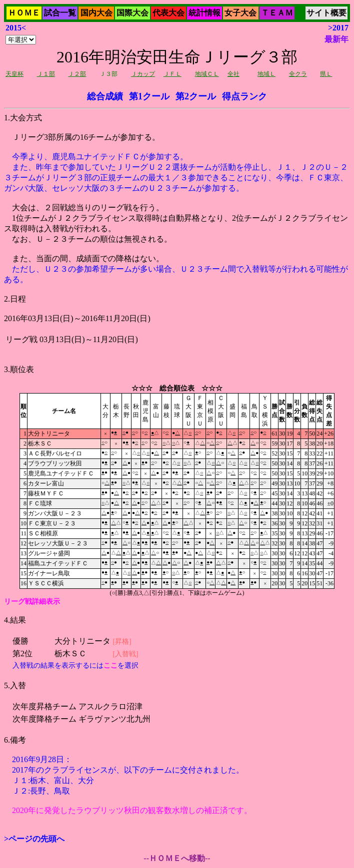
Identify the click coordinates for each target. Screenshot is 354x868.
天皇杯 (14, 74)
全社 (233, 74)
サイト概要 (326, 13)
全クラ (298, 74)
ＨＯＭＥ (24, 13)
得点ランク (244, 96)
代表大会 (168, 13)
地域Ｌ (266, 74)
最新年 (336, 39)
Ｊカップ (143, 74)
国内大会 (96, 13)
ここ (110, 665)
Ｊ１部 (46, 74)
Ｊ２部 (77, 74)
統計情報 (204, 13)
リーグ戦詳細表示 (32, 602)
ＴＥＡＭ (277, 13)
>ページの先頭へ (34, 839)
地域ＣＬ (207, 74)
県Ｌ (326, 74)
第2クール (196, 96)
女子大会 (240, 13)
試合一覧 (60, 13)
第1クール (149, 96)
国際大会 (132, 13)
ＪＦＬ (172, 74)
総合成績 (105, 96)
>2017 (338, 28)
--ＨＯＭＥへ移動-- (177, 858)
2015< (16, 28)
